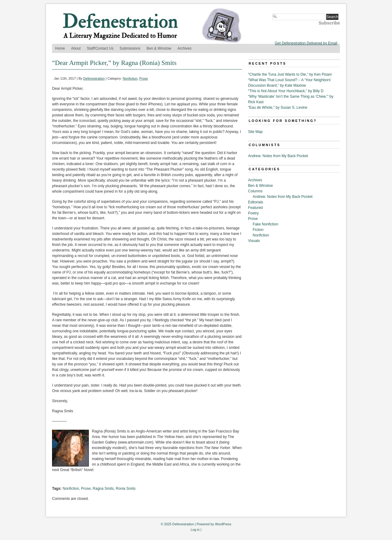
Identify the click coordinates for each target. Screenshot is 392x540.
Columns (255, 191)
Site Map (255, 132)
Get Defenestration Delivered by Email (306, 43)
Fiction (258, 230)
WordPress (223, 524)
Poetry (253, 213)
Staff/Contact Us (100, 48)
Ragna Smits (103, 489)
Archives (184, 48)
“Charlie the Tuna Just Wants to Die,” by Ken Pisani (290, 74)
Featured (255, 208)
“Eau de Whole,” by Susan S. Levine (278, 108)
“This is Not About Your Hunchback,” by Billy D (286, 91)
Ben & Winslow (159, 48)
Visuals (254, 241)
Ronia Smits (126, 489)
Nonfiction (130, 78)
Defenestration (94, 78)
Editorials (256, 202)
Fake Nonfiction (265, 224)
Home (60, 48)
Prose (144, 78)
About (76, 48)
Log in (195, 530)
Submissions (130, 48)
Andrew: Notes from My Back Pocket (278, 156)
